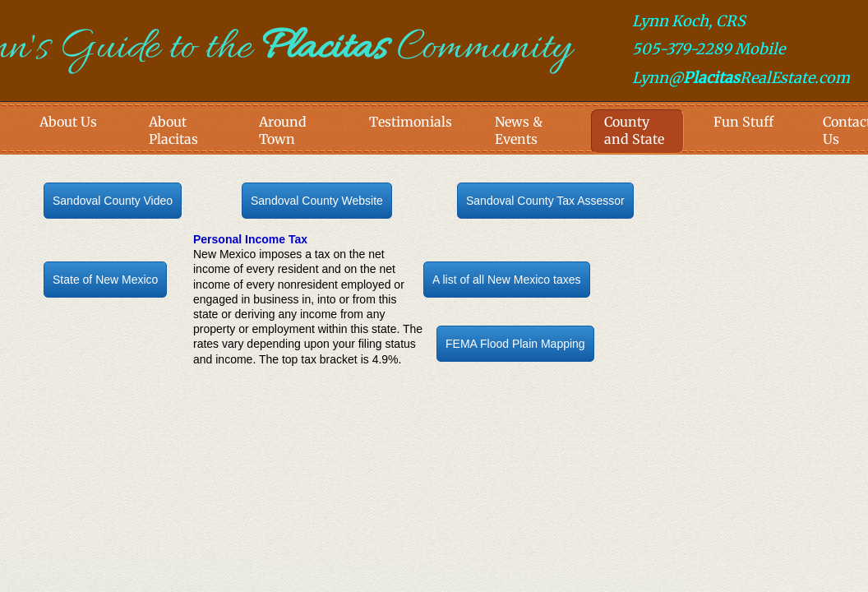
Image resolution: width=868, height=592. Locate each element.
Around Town (283, 130)
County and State (634, 130)
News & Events (519, 130)
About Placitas (173, 130)
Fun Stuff (743, 122)
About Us (68, 122)
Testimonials (411, 122)
